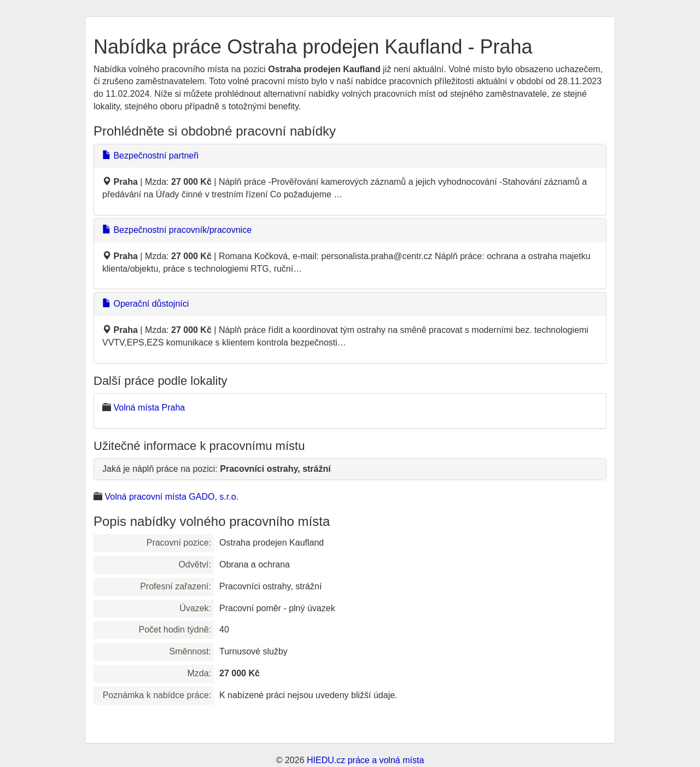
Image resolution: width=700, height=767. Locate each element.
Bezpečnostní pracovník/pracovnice (177, 230)
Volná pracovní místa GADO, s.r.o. (171, 497)
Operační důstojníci (145, 304)
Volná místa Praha (149, 408)
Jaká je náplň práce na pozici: (217, 469)
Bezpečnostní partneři (150, 156)
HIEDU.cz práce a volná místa (365, 760)
